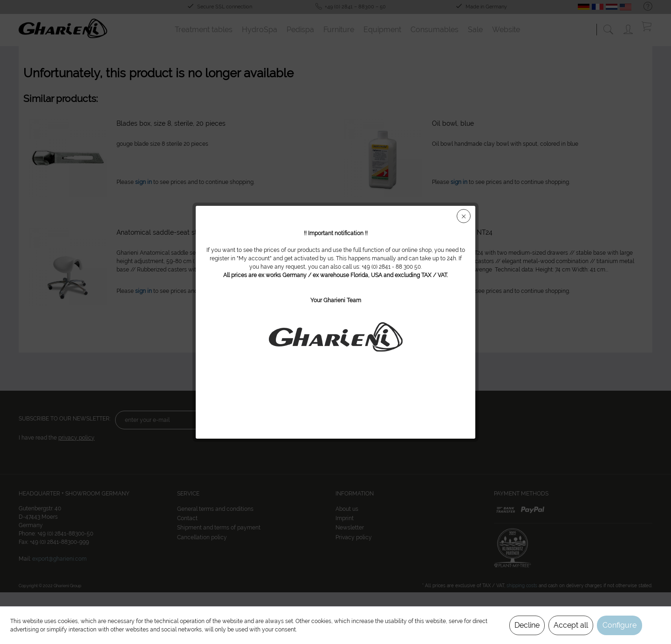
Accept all (571, 625)
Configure (620, 625)
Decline (527, 625)
